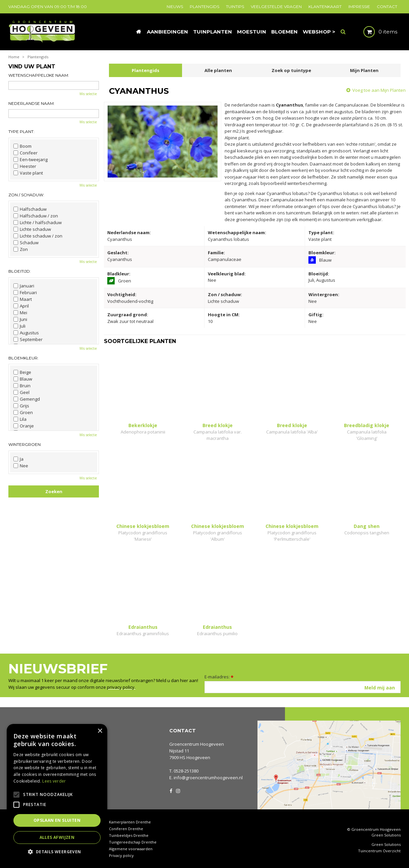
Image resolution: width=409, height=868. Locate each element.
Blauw (23, 379)
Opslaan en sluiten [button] (57, 820)
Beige (22, 372)
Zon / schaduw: (26, 195)
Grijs (21, 406)
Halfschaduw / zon (36, 216)
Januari (24, 286)
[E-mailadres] (303, 687)
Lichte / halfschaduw (38, 222)
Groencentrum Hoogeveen (197, 744)
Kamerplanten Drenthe (130, 822)
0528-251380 (186, 771)
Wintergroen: (25, 444)
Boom (22, 146)
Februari (25, 292)
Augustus (26, 333)
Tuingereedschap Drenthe (133, 842)
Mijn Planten (364, 70)
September (28, 339)
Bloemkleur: (23, 358)
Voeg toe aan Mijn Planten (379, 90)
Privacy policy (121, 855)
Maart (23, 299)
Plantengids (145, 70)
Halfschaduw (30, 209)
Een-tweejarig (31, 159)
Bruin (22, 386)
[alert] (57, 793)
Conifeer (25, 153)
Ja (18, 459)
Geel (21, 392)
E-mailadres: (219, 677)
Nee (21, 466)
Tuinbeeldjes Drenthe (129, 835)
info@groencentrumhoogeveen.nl (208, 778)
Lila (20, 419)
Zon (21, 249)
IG (178, 790)
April (21, 306)
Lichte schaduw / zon (38, 236)
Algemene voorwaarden (131, 849)
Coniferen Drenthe (126, 829)
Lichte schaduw (32, 229)
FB (171, 790)
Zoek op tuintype (291, 70)
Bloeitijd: (20, 271)
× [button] (100, 731)
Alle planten (218, 70)
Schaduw (26, 243)
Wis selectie (88, 94)
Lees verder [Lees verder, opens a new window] (54, 781)
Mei (20, 313)
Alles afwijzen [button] (57, 837)
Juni (20, 319)
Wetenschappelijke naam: (39, 75)
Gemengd (27, 399)
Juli (19, 326)
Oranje (24, 426)
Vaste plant (28, 173)
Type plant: (21, 131)
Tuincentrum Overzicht (379, 851)
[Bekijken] (375, 32)
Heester (25, 166)
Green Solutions (386, 835)
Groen (23, 412)
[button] (57, 851)
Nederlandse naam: (32, 103)
